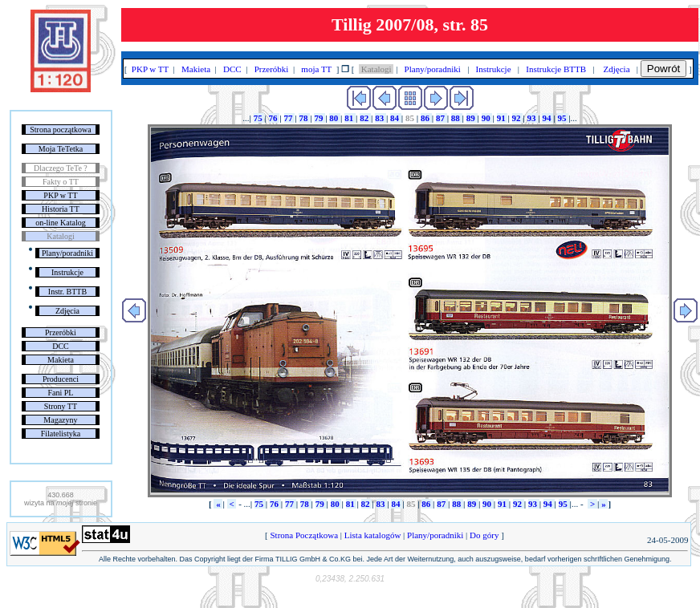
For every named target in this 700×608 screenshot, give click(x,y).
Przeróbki (61, 332)
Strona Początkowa (304, 535)
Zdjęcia (67, 311)
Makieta (61, 360)
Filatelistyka (61, 434)
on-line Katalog (60, 223)
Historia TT (61, 209)
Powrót (663, 69)
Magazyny (60, 420)
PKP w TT (60, 195)
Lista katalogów (372, 535)
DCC (61, 346)
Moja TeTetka (61, 149)
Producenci (61, 379)
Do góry (484, 535)
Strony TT (61, 406)
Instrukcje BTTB (556, 69)
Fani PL (60, 393)
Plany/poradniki (67, 253)
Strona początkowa (60, 130)
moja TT (317, 69)
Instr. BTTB (67, 292)
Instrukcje (67, 272)
